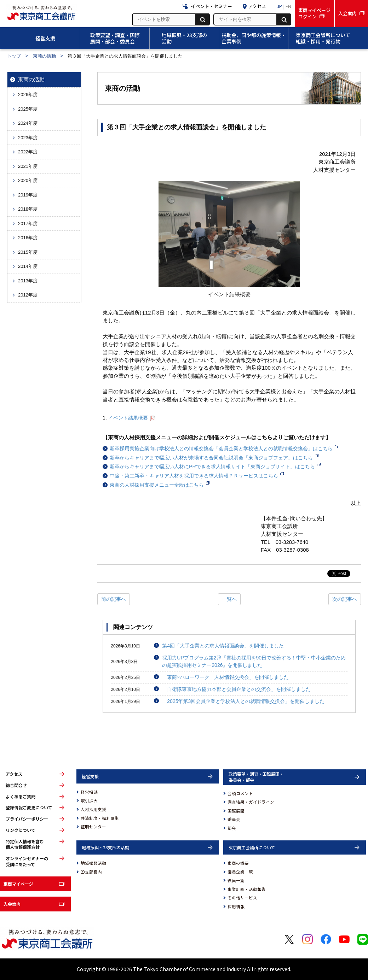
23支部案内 (91, 872)
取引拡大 (89, 800)
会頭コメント (240, 793)
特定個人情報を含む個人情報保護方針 (25, 844)
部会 (232, 828)
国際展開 (236, 811)
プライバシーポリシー (27, 819)
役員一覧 (236, 880)
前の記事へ (114, 599)
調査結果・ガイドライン (251, 802)
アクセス (14, 774)
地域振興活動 (93, 863)
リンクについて (21, 830)
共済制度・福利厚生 (100, 818)
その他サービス (242, 898)
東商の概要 (238, 863)
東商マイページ (18, 884)
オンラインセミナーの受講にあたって (27, 861)
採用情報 (236, 906)
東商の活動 (44, 56)
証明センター (93, 827)
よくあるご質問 (21, 797)
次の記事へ (345, 599)
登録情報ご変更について (29, 808)
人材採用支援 (93, 809)
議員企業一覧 (240, 872)
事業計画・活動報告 (247, 889)
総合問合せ (16, 785)
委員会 (234, 819)
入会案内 (12, 904)
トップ (14, 56)
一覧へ (229, 599)
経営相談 (89, 792)
